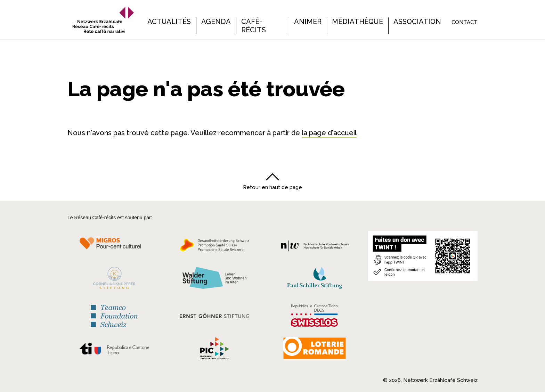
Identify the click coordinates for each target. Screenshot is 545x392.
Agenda (216, 22)
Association (417, 22)
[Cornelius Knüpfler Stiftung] (114, 280)
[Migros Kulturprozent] (114, 247)
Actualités (169, 22)
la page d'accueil (329, 133)
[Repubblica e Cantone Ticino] (114, 350)
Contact (465, 22)
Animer (308, 22)
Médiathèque (357, 22)
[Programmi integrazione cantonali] (214, 350)
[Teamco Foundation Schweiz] (114, 315)
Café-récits (254, 26)
